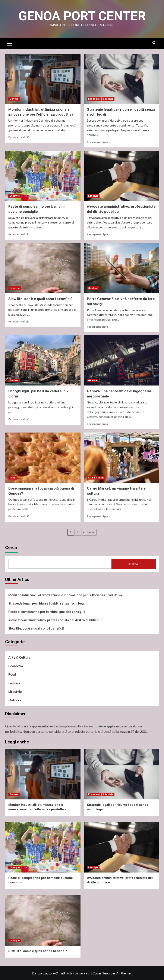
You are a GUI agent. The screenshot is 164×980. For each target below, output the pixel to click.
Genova (14, 683)
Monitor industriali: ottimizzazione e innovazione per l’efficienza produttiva (65, 595)
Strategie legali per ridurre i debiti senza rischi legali (47, 603)
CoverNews (101, 973)
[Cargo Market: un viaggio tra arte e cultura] (121, 458)
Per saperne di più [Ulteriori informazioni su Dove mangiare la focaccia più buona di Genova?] (19, 516)
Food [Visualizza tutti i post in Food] (12, 478)
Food (12, 674)
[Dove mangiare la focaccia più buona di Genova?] (43, 458)
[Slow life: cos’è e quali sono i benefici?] (43, 268)
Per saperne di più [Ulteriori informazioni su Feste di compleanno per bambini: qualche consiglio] (19, 234)
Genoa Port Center (82, 16)
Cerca (11, 547)
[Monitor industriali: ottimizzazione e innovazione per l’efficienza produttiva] (43, 79)
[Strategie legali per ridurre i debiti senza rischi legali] (121, 79)
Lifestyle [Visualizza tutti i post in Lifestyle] (108, 99)
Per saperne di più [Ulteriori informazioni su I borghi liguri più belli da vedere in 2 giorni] (19, 419)
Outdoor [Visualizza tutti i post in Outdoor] (93, 288)
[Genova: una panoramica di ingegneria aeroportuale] (121, 360)
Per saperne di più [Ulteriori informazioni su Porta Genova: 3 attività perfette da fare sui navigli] (97, 327)
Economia (16, 666)
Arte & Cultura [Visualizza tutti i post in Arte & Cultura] (96, 478)
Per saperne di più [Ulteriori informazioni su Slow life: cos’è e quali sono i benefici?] (19, 322)
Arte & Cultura (19, 657)
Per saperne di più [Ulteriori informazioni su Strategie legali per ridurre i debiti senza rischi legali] (97, 142)
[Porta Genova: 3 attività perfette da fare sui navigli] (121, 268)
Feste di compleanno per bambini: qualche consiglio (47, 612)
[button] (9, 43)
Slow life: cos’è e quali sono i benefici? (40, 299)
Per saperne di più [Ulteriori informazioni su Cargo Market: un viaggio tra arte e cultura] (97, 516)
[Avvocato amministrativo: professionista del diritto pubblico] (121, 176)
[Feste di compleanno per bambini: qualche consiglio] (43, 176)
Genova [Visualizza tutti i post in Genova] (14, 99)
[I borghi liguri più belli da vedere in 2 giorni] (43, 360)
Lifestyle (15, 692)
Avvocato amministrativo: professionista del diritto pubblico (53, 620)
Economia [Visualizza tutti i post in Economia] (94, 99)
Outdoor (15, 700)
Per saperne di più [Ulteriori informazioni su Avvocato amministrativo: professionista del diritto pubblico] (97, 234)
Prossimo (89, 532)
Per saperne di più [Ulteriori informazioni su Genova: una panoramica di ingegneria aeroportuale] (97, 424)
